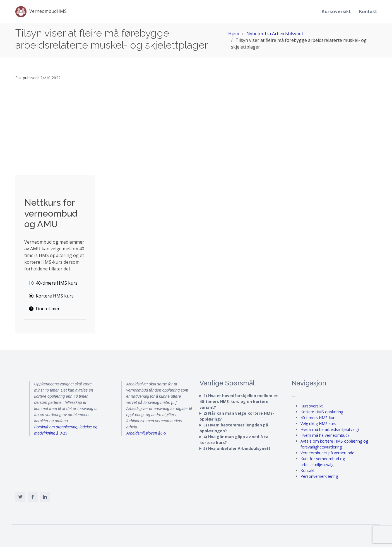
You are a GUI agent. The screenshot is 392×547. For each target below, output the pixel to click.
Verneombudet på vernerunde (327, 453)
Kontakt (368, 12)
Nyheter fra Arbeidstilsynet (275, 33)
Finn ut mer (44, 309)
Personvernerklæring (319, 476)
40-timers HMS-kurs (318, 418)
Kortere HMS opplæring (322, 412)
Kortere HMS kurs (51, 296)
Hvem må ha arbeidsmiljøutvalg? (330, 429)
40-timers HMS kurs (53, 283)
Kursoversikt (336, 12)
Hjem (234, 33)
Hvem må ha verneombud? (325, 435)
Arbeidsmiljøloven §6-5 (146, 433)
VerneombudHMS (41, 12)
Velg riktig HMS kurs (318, 424)
